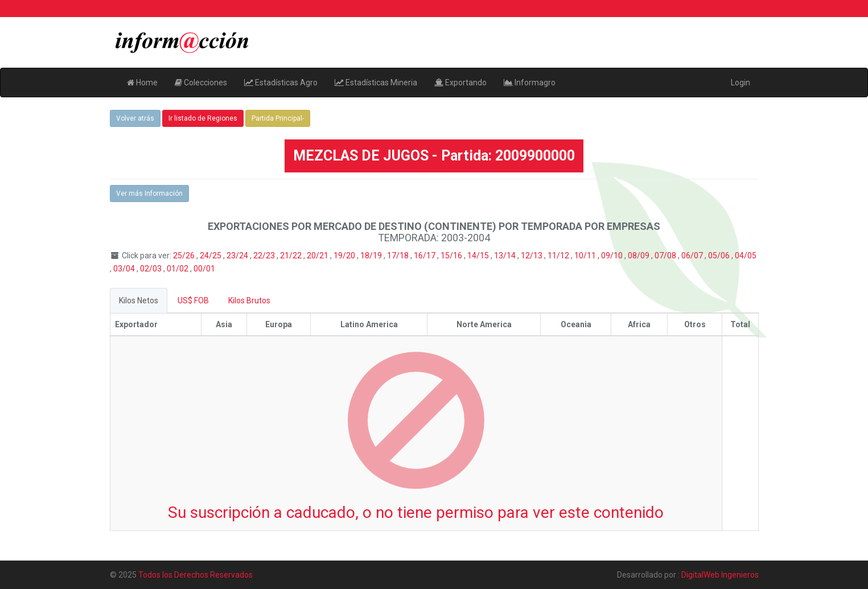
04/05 (746, 256)
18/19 (372, 256)
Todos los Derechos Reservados (196, 575)
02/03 (152, 269)
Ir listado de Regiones (203, 118)
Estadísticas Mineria (376, 83)
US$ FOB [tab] (193, 300)
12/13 (532, 256)
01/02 (178, 269)
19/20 (345, 256)
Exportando (460, 83)
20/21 (318, 256)
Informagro (530, 83)
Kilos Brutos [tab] (249, 300)
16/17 (425, 256)
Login (741, 83)
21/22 (292, 256)
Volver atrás (135, 118)
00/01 (204, 269)
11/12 (559, 256)
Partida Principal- (278, 118)
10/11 (586, 256)
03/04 (125, 269)
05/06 (720, 256)
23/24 (238, 256)
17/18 (399, 256)
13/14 (506, 256)
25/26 (185, 256)
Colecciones (201, 83)
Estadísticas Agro (281, 83)
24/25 (211, 256)
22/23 (265, 256)
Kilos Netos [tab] (139, 300)
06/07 (693, 256)
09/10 (613, 256)
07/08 (666, 256)
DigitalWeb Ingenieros (720, 575)
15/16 (452, 256)
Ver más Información (149, 193)
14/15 (479, 256)
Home (142, 83)
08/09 (639, 256)
